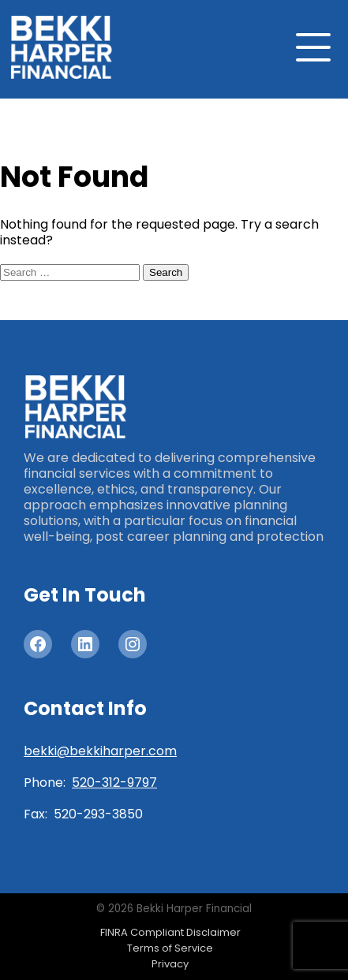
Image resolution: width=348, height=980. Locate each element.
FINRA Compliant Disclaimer (170, 932)
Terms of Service (170, 948)
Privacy (170, 964)
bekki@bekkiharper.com (100, 751)
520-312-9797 (114, 783)
